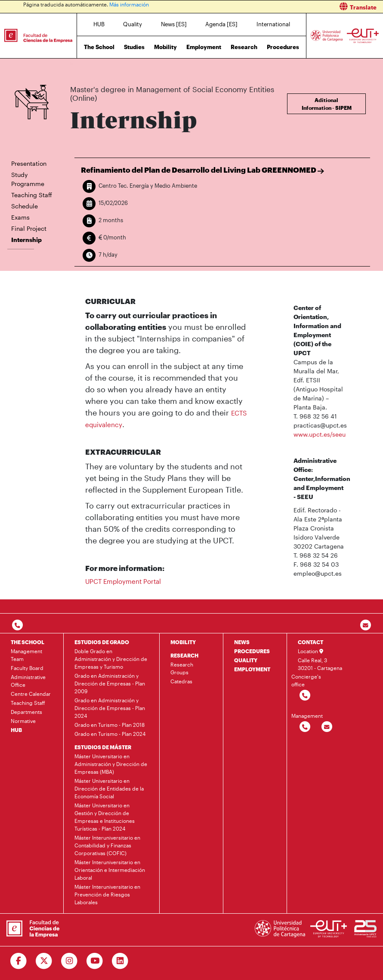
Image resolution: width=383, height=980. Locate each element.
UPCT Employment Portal (123, 581)
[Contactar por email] (327, 727)
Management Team (26, 655)
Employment (204, 47)
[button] (290, 7)
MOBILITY (183, 642)
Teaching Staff (32, 195)
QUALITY (246, 660)
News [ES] (174, 24)
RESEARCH (184, 655)
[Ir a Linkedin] (120, 961)
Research (244, 47)
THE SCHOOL (28, 642)
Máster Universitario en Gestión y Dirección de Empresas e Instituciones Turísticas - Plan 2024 (105, 817)
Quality (133, 24)
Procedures (283, 47)
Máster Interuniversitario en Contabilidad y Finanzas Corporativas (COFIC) (107, 845)
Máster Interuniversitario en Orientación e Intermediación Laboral (110, 870)
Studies (134, 47)
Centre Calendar (31, 694)
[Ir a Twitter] (44, 961)
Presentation (29, 163)
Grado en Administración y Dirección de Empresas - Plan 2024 (110, 708)
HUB (99, 24)
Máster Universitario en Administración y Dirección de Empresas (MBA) (111, 764)
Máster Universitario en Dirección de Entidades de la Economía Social (109, 788)
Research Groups (182, 668)
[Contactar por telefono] (17, 625)
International (273, 24)
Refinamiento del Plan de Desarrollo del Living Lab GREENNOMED (202, 170)
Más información (129, 4)
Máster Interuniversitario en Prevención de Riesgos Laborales (107, 894)
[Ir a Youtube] (95, 961)
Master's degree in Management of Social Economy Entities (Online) (185, 64)
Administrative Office (28, 681)
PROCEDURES (252, 651)
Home (77, 64)
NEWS (242, 642)
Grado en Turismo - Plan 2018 (110, 725)
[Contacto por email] (366, 625)
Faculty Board (27, 668)
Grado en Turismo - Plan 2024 (110, 734)
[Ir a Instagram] (69, 961)
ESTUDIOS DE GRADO (102, 642)
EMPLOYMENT (252, 669)
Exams (20, 217)
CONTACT (310, 642)
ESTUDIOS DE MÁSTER (103, 747)
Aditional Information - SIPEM (327, 104)
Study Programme (28, 179)
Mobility (165, 47)
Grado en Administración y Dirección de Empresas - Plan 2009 (110, 683)
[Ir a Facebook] (19, 961)
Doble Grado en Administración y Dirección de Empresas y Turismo (111, 659)
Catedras (181, 681)
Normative (23, 721)
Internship (276, 64)
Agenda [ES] (221, 24)
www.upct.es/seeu (320, 434)
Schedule (25, 206)
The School (99, 47)
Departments (26, 712)
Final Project (29, 228)
